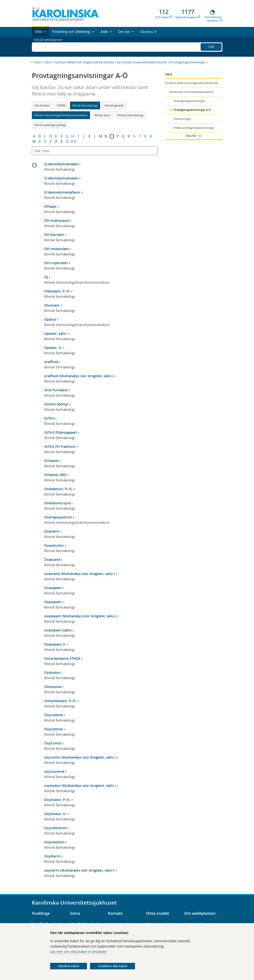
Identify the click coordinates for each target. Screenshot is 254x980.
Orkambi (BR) (55, 475)
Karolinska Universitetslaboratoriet (142, 62)
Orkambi (51, 461)
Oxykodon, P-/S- (57, 800)
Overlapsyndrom (58, 517)
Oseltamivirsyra (57, 503)
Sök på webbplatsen (50, 47)
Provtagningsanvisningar (188, 62)
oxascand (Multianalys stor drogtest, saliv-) (80, 574)
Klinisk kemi (102, 115)
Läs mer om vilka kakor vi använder (78, 952)
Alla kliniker (42, 105)
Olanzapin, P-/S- (57, 291)
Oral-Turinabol (56, 390)
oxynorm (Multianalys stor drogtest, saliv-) (79, 870)
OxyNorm (52, 856)
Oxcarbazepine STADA (62, 658)
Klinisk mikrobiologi (131, 115)
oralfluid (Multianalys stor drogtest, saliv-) (79, 376)
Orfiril (49, 418)
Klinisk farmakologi (85, 105)
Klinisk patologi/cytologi (50, 125)
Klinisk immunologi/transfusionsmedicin (61, 115)
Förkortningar (182, 119)
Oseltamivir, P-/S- (59, 489)
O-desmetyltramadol (61, 164)
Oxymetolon (54, 842)
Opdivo (50, 319)
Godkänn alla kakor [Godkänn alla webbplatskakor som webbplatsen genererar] (113, 966)
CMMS (61, 105)
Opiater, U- (53, 348)
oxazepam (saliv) (58, 630)
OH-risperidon (56, 263)
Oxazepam (53, 588)
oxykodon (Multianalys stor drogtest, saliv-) (80, 785)
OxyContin (53, 743)
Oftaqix (50, 206)
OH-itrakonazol (57, 220)
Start (38, 62)
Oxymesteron (55, 828)
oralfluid (51, 362)
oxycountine (54, 771)
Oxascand (52, 559)
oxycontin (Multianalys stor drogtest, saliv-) (80, 757)
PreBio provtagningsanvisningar (194, 128)
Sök (211, 46)
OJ (46, 277)
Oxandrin (52, 531)
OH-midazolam (57, 249)
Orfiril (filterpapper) (61, 432)
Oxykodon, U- (55, 814)
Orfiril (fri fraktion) (60, 446)
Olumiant (52, 305)
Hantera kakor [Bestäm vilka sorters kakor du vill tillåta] (69, 966)
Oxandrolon (54, 545)
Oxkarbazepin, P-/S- (60, 701)
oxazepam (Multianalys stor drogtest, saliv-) (80, 616)
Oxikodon (52, 672)
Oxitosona (53, 687)
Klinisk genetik (114, 105)
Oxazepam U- (55, 644)
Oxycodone (53, 715)
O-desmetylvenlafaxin (62, 192)
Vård (48, 62)
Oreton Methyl (56, 404)
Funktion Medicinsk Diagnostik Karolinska (84, 62)
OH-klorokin (54, 235)
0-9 (73, 142)
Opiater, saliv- (56, 333)
